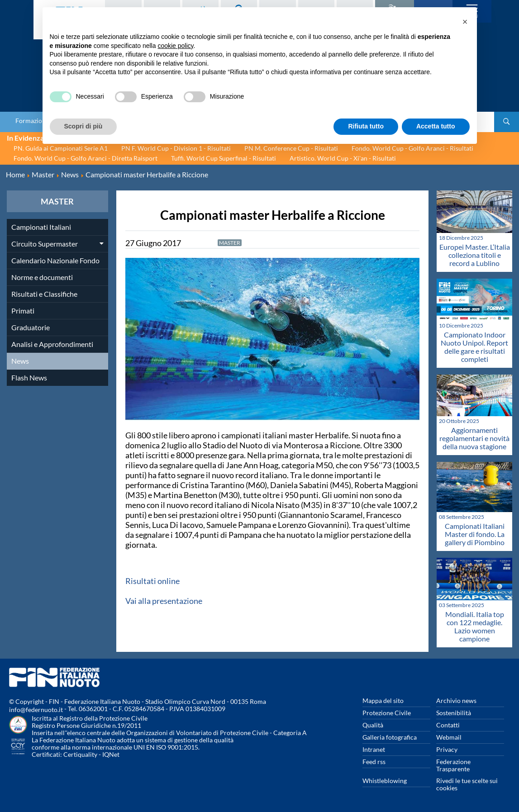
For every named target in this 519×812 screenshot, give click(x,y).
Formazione (32, 121)
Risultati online (152, 581)
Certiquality (80, 754)
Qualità (373, 725)
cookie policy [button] (175, 46)
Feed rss (374, 762)
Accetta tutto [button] (436, 126)
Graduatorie (31, 327)
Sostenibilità (454, 713)
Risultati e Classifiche (44, 294)
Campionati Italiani (41, 227)
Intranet (374, 749)
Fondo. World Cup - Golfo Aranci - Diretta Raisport (86, 158)
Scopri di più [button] (83, 126)
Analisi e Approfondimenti (52, 344)
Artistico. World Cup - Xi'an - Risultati (343, 158)
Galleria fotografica (390, 737)
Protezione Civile (387, 713)
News (20, 361)
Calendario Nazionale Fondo (55, 260)
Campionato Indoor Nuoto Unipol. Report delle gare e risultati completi (474, 347)
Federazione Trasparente (453, 765)
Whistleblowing (385, 781)
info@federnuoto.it (36, 710)
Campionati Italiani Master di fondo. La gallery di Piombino (475, 534)
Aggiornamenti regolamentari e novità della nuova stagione (474, 438)
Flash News (29, 378)
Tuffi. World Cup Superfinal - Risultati (224, 158)
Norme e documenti (42, 277)
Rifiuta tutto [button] (366, 126)
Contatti (448, 725)
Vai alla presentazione (164, 601)
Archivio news (456, 700)
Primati (23, 311)
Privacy (447, 749)
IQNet (111, 754)
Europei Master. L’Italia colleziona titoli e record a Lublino (475, 255)
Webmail (449, 737)
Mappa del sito (383, 700)
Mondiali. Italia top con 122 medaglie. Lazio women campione (475, 626)
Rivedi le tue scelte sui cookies (467, 784)
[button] (465, 22)
